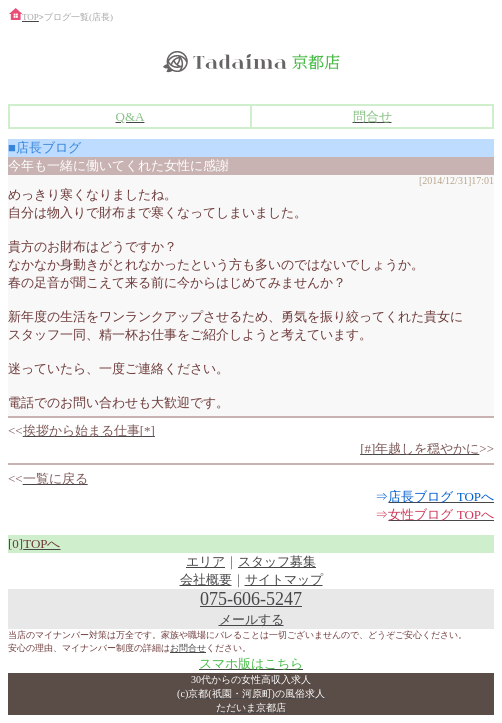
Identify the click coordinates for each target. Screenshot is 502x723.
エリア (205, 561)
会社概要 (206, 579)
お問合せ (188, 648)
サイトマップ (284, 579)
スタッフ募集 (277, 561)
